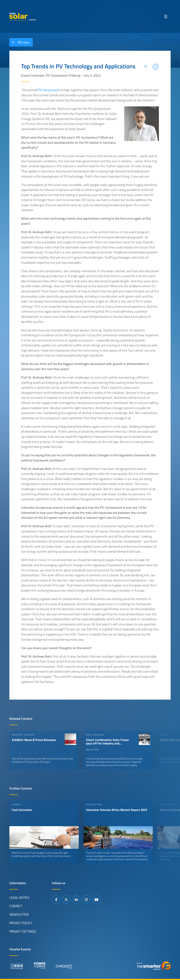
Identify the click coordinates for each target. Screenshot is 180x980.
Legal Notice (19, 898)
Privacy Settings (23, 931)
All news (19, 42)
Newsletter (19, 914)
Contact (16, 906)
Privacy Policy (21, 923)
